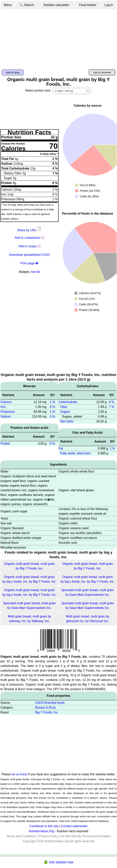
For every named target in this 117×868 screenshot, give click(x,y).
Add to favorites (102, 72)
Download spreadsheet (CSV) (29, 255)
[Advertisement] (58, 39)
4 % (112, 402)
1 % (53, 402)
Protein (5, 444)
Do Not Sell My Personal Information (86, 836)
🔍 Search (27, 5)
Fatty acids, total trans (75, 453)
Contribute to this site (44, 826)
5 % (53, 416)
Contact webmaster (74, 826)
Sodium (6, 416)
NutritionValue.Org (41, 831)
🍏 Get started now (58, 862)
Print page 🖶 (29, 263)
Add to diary (13, 72)
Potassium (8, 412)
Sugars (65, 412)
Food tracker (88, 5)
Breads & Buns (46, 707)
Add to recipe (27, 246)
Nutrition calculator (56, 5)
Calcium (6, 402)
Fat (61, 448)
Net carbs (67, 421)
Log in (109, 5)
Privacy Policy (49, 836)
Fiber (64, 407)
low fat (36, 272)
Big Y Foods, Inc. (47, 712)
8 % (53, 444)
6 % (53, 407)
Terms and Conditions (21, 836)
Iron (3, 407)
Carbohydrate (68, 402)
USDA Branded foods (50, 703)
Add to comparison (27, 238)
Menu (8, 5)
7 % (112, 407)
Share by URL (29, 230)
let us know (20, 774)
